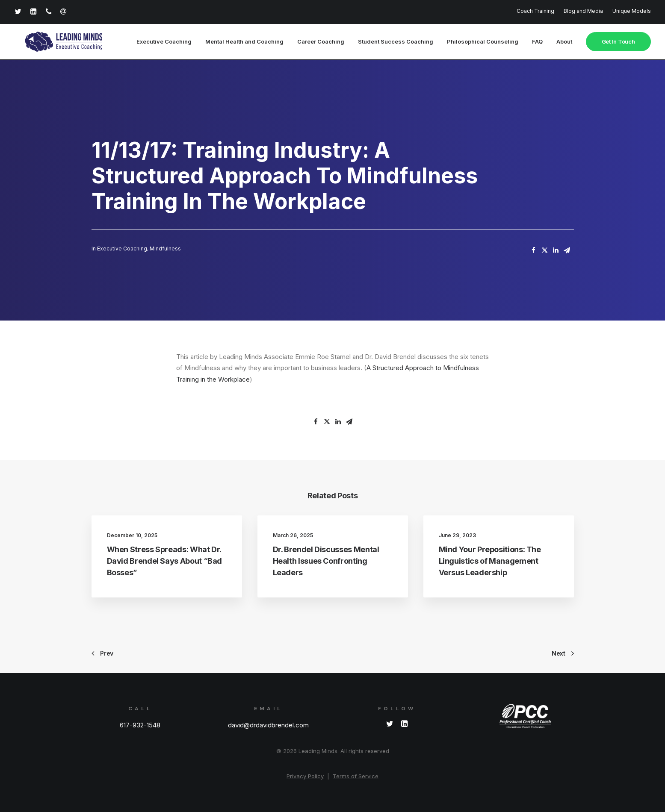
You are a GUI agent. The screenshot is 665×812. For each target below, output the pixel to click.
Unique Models (632, 11)
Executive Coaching (164, 42)
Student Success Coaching (396, 42)
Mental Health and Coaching (244, 42)
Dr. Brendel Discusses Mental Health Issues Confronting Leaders (326, 561)
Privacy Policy (305, 776)
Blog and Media (583, 11)
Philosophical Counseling (483, 42)
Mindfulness (165, 249)
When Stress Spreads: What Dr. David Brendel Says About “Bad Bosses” (165, 561)
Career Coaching (321, 42)
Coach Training (535, 11)
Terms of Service (356, 776)
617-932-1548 (140, 725)
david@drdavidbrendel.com (268, 725)
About (564, 42)
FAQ (537, 42)
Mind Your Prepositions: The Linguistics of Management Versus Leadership (490, 561)
